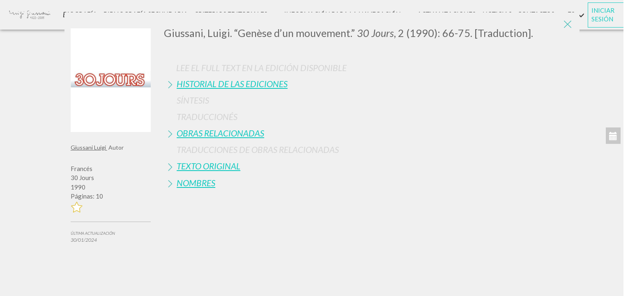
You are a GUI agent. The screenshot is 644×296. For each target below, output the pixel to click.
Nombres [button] (196, 183)
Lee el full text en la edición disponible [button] (261, 68)
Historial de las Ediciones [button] (232, 84)
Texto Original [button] (208, 166)
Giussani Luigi (89, 147)
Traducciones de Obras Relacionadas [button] (258, 149)
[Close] (567, 25)
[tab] (369, 84)
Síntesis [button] (193, 100)
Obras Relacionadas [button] (220, 133)
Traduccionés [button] (207, 117)
